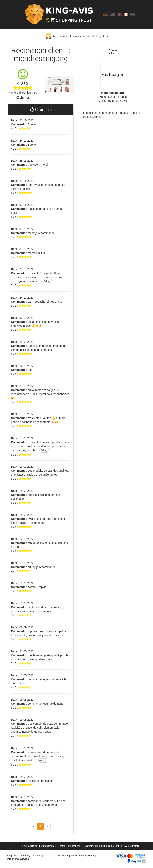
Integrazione (74, 846)
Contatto (135, 846)
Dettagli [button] (48, 281)
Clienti (116, 846)
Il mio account (29, 846)
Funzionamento (48, 846)
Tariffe (62, 846)
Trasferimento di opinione (97, 846)
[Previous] (34, 826)
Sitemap (92, 856)
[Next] (47, 826)
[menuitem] (30, 846)
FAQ (125, 846)
